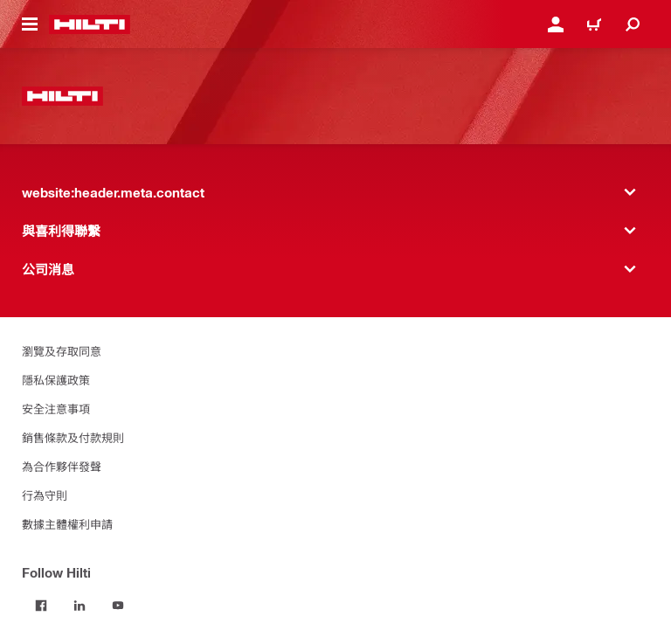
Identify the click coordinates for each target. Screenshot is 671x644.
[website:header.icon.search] (633, 24)
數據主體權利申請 (67, 524)
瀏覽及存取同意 (62, 351)
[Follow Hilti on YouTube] (118, 606)
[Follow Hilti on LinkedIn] (80, 606)
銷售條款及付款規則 (73, 437)
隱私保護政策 (56, 380)
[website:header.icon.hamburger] (30, 24)
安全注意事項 (56, 409)
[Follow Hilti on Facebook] (41, 606)
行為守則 (45, 495)
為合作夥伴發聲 (62, 466)
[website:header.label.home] (90, 24)
